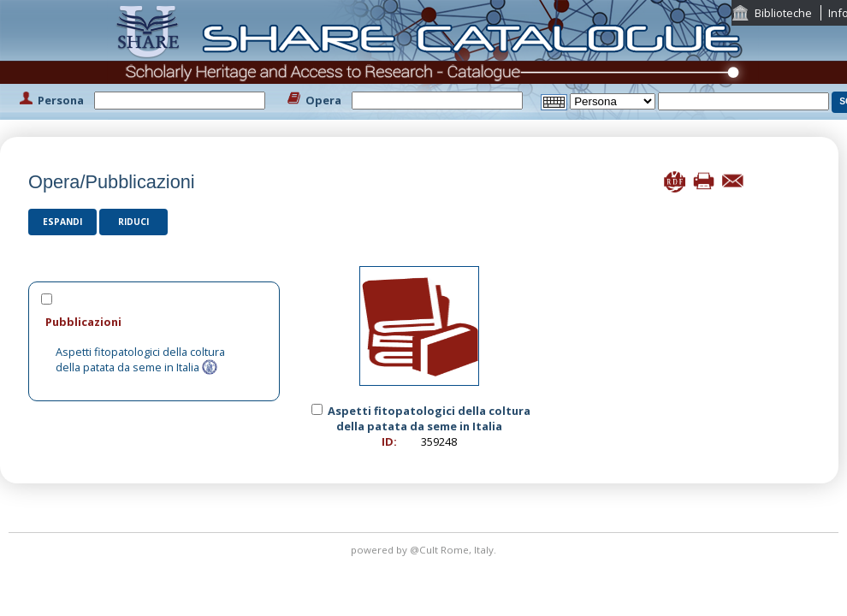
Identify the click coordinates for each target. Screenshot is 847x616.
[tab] (154, 321)
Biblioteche (783, 13)
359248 (439, 441)
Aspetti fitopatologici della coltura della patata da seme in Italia (140, 359)
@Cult (425, 550)
